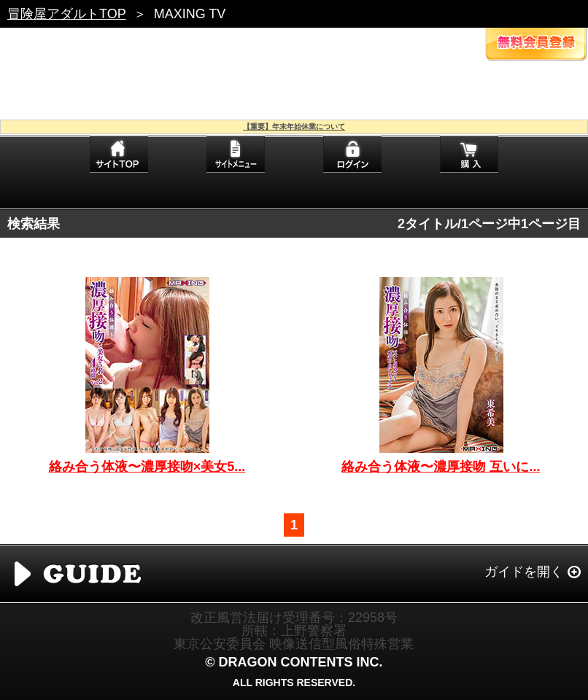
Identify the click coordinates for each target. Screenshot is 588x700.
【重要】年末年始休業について (294, 127)
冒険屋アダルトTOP (67, 14)
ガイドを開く (524, 572)
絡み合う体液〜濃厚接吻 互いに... (441, 467)
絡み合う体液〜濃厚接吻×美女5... (147, 467)
